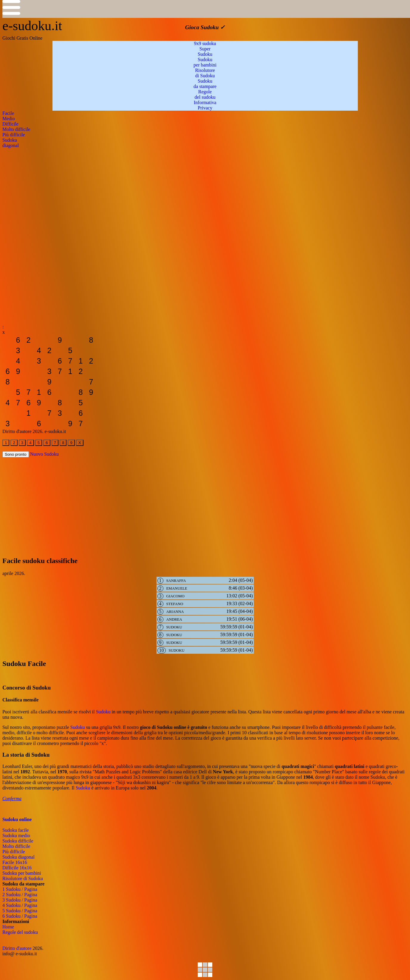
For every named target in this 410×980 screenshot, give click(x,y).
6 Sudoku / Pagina (20, 916)
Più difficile (14, 852)
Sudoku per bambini (22, 873)
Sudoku (103, 712)
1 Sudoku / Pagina (20, 889)
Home (8, 927)
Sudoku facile (16, 830)
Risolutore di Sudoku (23, 878)
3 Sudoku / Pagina (20, 900)
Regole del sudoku (20, 932)
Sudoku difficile (18, 841)
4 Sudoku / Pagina (20, 905)
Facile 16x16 (15, 862)
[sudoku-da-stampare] (8, 340)
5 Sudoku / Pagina (20, 911)
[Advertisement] (181, 190)
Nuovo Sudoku (44, 454)
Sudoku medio (16, 836)
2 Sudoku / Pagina (20, 895)
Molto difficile (16, 846)
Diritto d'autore (17, 948)
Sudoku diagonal (18, 857)
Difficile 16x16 (17, 868)
